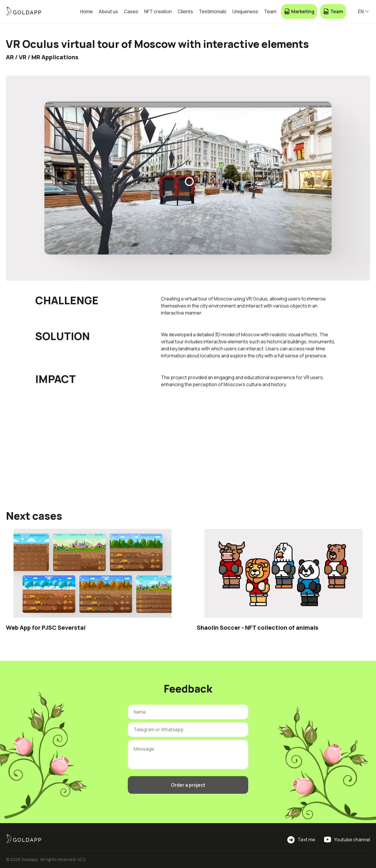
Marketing (299, 11)
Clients (185, 11)
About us (108, 11)
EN (363, 11)
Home (87, 11)
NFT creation (158, 11)
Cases (131, 11)
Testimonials (213, 11)
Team (270, 11)
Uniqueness (245, 11)
